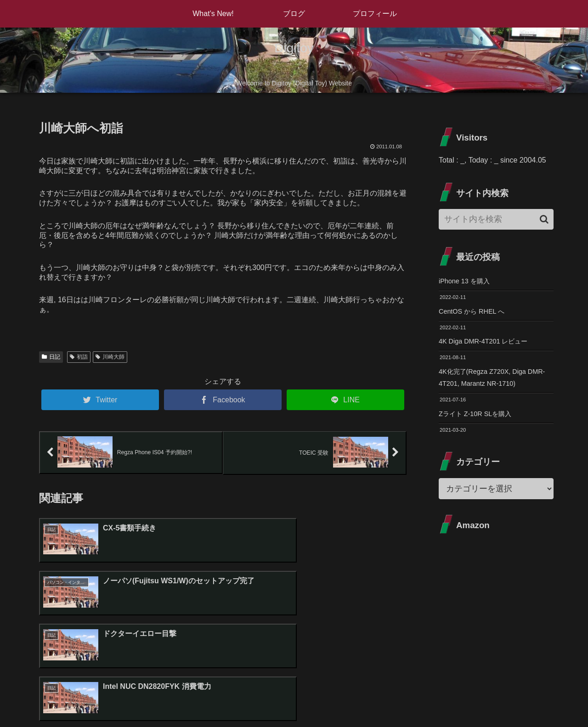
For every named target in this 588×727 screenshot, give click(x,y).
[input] (496, 219)
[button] (544, 219)
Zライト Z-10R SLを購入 (480, 421)
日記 (51, 357)
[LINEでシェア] (345, 400)
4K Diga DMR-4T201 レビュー (489, 345)
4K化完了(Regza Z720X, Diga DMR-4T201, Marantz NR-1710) (491, 383)
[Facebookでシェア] (223, 400)
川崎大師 (110, 357)
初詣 (79, 357)
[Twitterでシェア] (100, 400)
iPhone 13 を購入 (467, 282)
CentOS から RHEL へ (475, 313)
